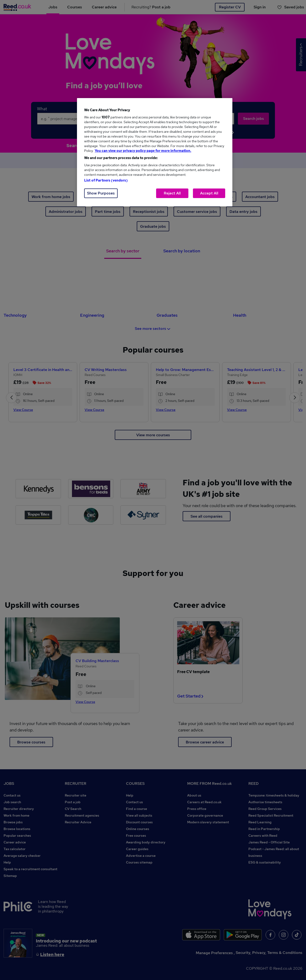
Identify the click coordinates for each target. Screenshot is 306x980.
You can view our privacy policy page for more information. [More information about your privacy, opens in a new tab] (143, 151)
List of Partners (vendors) (106, 180)
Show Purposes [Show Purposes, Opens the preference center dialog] (101, 193)
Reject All (172, 193)
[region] (155, 152)
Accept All (209, 193)
